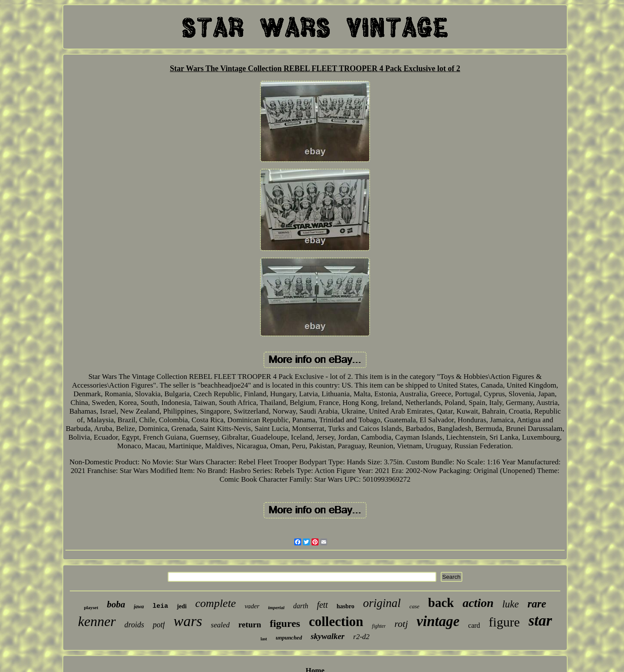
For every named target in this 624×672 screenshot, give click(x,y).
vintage (438, 621)
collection (336, 621)
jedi (182, 606)
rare (537, 604)
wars (188, 621)
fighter (379, 626)
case (414, 606)
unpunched (289, 638)
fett (322, 605)
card (474, 625)
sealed (220, 625)
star (540, 621)
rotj (401, 624)
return (250, 625)
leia (160, 606)
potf (159, 625)
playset (91, 607)
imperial (276, 607)
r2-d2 (361, 637)
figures (285, 623)
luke (510, 604)
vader (252, 606)
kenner (97, 621)
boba (116, 604)
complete (216, 603)
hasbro (346, 606)
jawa (139, 607)
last (264, 639)
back (441, 603)
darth (301, 606)
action (478, 603)
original (382, 603)
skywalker (328, 636)
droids (134, 625)
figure (504, 622)
